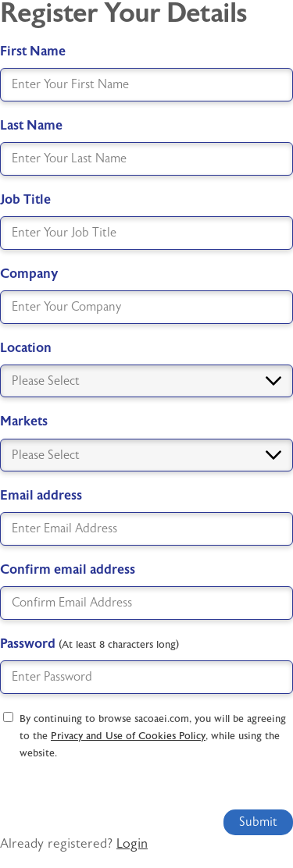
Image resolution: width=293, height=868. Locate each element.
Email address (41, 495)
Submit (258, 822)
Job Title (25, 199)
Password (89, 644)
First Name (33, 51)
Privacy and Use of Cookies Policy (128, 736)
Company (29, 274)
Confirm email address (68, 569)
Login (132, 844)
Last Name (31, 125)
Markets (24, 421)
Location (26, 348)
